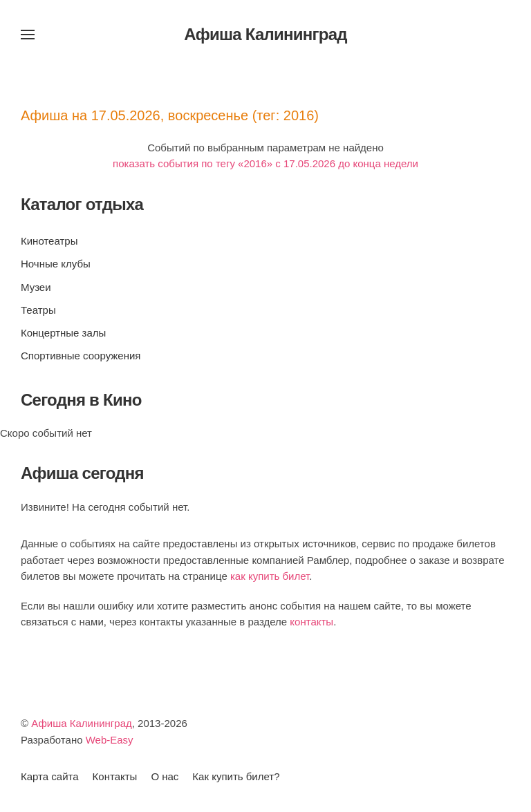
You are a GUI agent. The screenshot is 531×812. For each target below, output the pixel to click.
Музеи (36, 287)
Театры (38, 310)
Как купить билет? (236, 776)
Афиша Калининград (82, 723)
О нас (165, 776)
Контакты (115, 776)
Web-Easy (110, 740)
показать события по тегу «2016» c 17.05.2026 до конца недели (265, 163)
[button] (28, 35)
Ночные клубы (56, 264)
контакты (311, 622)
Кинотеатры (49, 241)
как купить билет (270, 576)
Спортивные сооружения (81, 356)
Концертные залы (63, 333)
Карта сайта (50, 776)
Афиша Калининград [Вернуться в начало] (265, 34)
